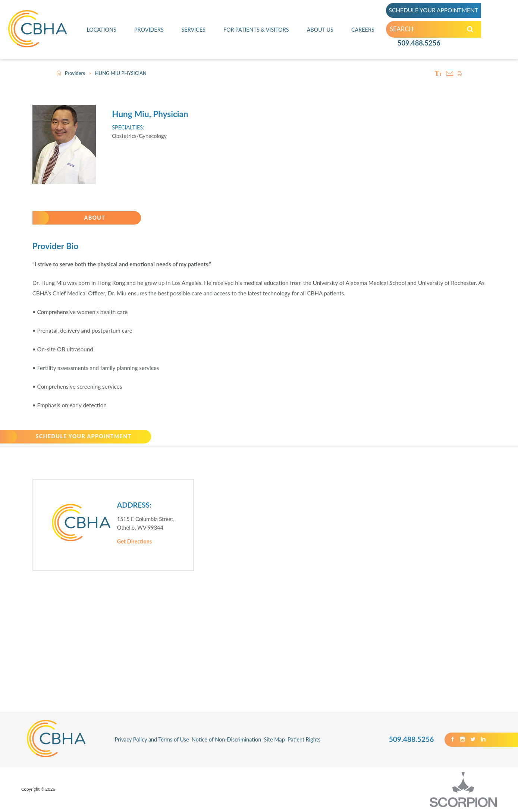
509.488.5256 (419, 44)
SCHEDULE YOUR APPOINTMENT (437, 11)
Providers (149, 30)
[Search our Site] (470, 31)
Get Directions (134, 542)
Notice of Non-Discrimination (227, 740)
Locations (101, 30)
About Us (320, 30)
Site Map (274, 740)
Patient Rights (304, 740)
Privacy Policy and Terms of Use (152, 740)
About (95, 218)
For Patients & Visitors (256, 30)
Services (193, 30)
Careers (363, 30)
